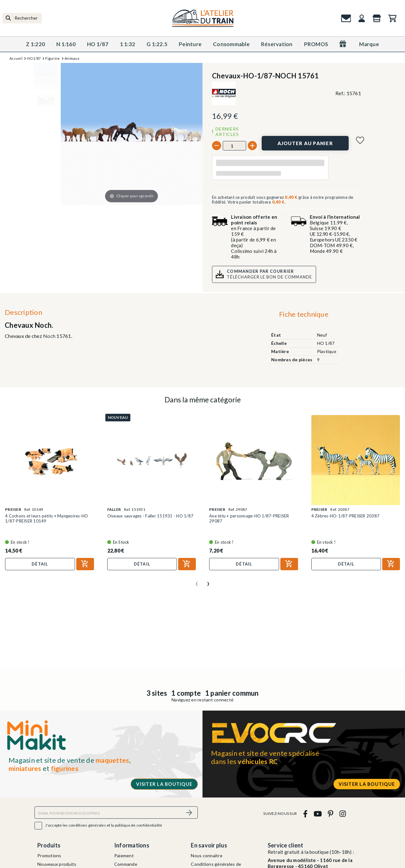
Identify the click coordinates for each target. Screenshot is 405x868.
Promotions (49, 856)
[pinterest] (331, 813)
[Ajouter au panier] (305, 143)
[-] (217, 146)
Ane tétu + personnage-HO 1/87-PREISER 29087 (249, 518)
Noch (49, 336)
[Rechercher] (22, 18)
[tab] (304, 316)
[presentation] (197, 581)
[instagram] (343, 813)
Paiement (124, 856)
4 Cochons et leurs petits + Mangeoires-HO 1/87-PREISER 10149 (47, 518)
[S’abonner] (189, 813)
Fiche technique (304, 314)
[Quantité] (234, 146)
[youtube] (318, 813)
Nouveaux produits (57, 864)
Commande (126, 864)
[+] (252, 146)
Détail (40, 564)
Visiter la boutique (164, 784)
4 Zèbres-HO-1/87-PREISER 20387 (346, 516)
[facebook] (305, 813)
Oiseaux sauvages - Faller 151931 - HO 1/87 (150, 516)
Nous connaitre (207, 856)
